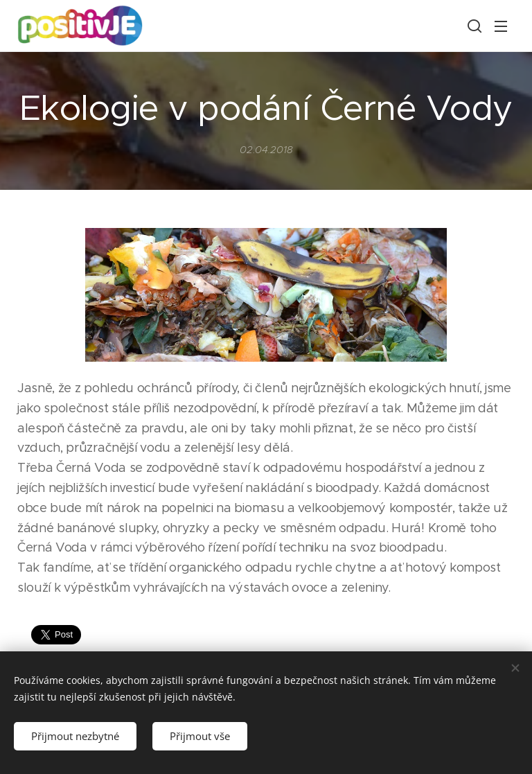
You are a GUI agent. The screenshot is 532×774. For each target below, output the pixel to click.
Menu (501, 26)
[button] (473, 26)
